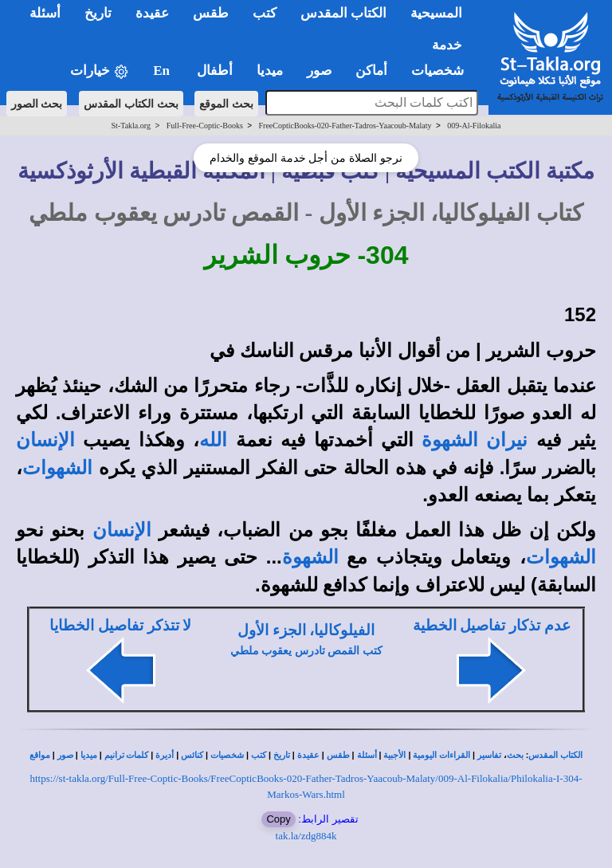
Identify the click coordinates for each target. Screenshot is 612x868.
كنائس (192, 755)
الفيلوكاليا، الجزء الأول (306, 630)
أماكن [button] (371, 71)
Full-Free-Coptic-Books (205, 126)
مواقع (40, 755)
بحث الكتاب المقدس (131, 104)
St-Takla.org (131, 126)
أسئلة (367, 755)
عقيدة (308, 755)
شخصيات (227, 755)
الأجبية (394, 755)
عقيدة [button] (152, 13)
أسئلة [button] (45, 13)
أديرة (165, 755)
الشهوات (57, 468)
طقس (338, 755)
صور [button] (319, 71)
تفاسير (489, 755)
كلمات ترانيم (127, 755)
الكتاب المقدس (555, 755)
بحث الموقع (226, 104)
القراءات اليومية (441, 755)
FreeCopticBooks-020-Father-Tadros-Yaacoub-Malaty (345, 126)
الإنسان (45, 440)
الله (213, 440)
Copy (278, 819)
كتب (259, 755)
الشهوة (310, 557)
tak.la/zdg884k (306, 836)
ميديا (89, 755)
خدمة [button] (447, 45)
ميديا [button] (270, 71)
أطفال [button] (215, 71)
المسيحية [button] (436, 13)
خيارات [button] (100, 71)
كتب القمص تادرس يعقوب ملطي (306, 651)
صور (65, 755)
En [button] (163, 71)
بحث (515, 755)
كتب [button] (265, 13)
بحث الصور (37, 104)
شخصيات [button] (443, 71)
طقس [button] (211, 13)
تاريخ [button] (98, 13)
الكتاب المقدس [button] (343, 13)
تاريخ (282, 755)
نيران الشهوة (475, 440)
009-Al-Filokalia (474, 126)
